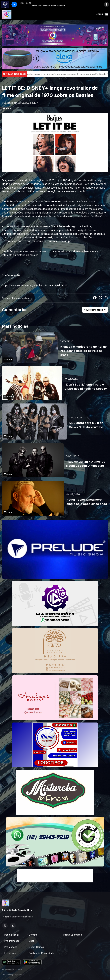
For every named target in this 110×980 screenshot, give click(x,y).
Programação (12, 941)
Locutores (10, 953)
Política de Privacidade (41, 953)
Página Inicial (12, 935)
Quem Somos (36, 947)
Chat (31, 941)
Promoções (11, 947)
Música (7, 109)
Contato (33, 935)
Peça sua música (72, 935)
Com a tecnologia (12, 975)
